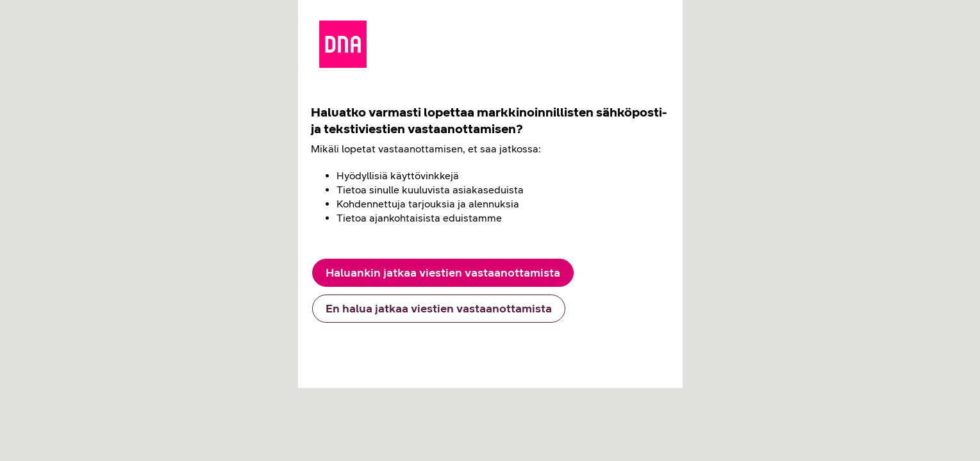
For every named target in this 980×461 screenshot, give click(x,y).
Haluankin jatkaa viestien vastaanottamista (443, 273)
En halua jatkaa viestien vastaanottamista (439, 309)
